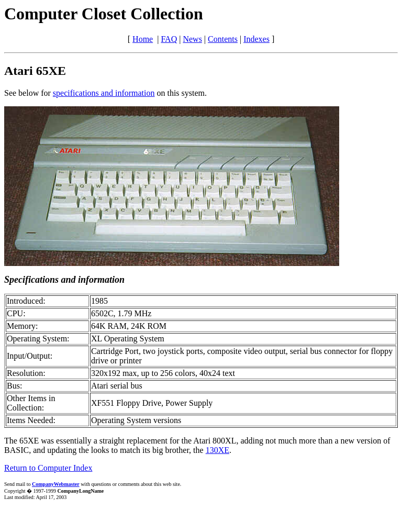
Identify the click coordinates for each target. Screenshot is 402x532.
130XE (217, 450)
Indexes (256, 39)
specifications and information (104, 93)
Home (143, 39)
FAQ (169, 39)
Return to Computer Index (48, 468)
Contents (223, 39)
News (192, 39)
